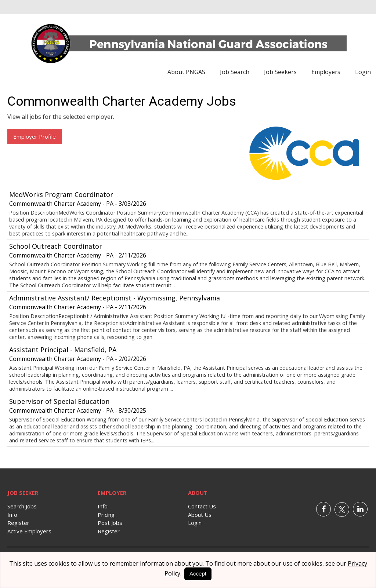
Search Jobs (22, 506)
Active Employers (29, 531)
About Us (200, 515)
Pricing (106, 515)
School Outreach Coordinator (56, 246)
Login (363, 72)
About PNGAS (186, 72)
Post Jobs (110, 523)
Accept (198, 574)
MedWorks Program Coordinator (61, 194)
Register (18, 523)
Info (12, 515)
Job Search (235, 72)
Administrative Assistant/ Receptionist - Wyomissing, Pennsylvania (115, 298)
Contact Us (202, 506)
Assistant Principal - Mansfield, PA (63, 350)
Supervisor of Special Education (59, 401)
